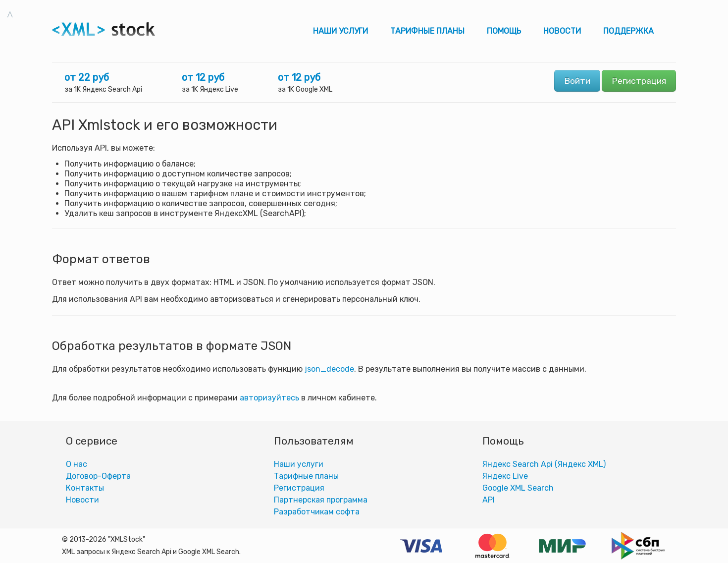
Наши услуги (340, 31)
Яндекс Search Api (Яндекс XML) (544, 464)
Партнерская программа (321, 500)
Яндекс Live (505, 476)
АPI (489, 500)
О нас (77, 464)
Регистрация (639, 81)
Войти (577, 81)
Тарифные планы (427, 31)
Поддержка (628, 31)
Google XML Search (518, 488)
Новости (562, 31)
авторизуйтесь (269, 398)
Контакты (85, 488)
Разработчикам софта (317, 512)
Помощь (504, 31)
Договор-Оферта (98, 476)
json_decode (329, 369)
